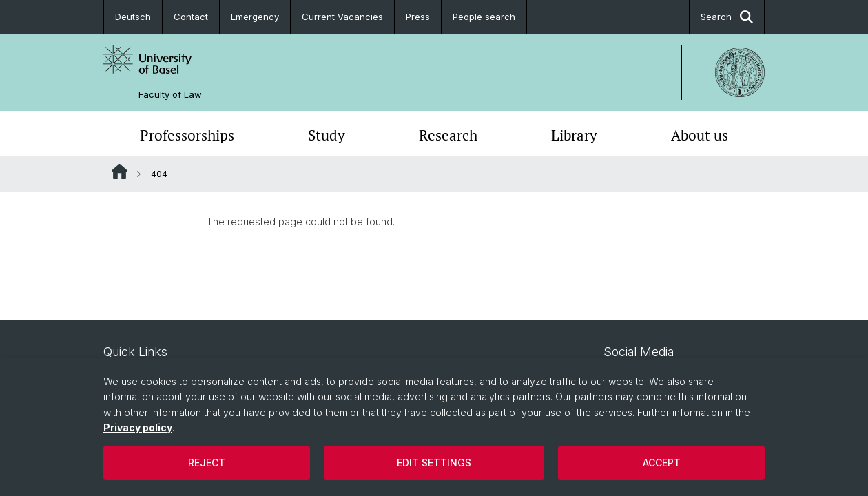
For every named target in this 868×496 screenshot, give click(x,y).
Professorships (187, 135)
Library (574, 135)
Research (448, 135)
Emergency (255, 17)
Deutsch (133, 17)
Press (418, 17)
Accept (662, 463)
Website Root (120, 172)
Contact (191, 17)
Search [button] (727, 17)
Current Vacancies (342, 17)
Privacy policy (138, 427)
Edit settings (434, 463)
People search (484, 17)
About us (700, 135)
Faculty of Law (170, 95)
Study (327, 135)
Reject (207, 463)
